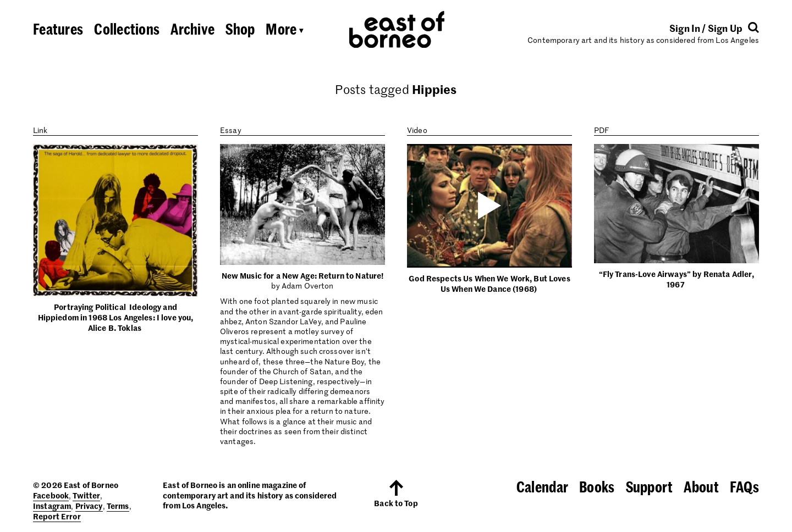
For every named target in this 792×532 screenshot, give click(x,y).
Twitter (86, 495)
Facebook (51, 495)
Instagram (52, 506)
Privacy (89, 506)
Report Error (57, 516)
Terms (118, 506)
